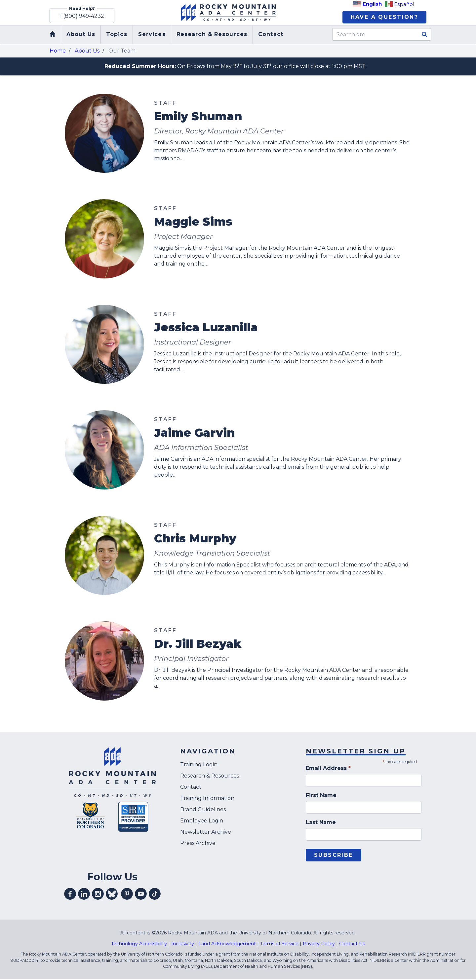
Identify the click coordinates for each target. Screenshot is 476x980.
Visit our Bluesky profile (112, 894)
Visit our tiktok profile (155, 894)
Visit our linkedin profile (84, 894)
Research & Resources (210, 776)
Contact (191, 787)
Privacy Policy (319, 944)
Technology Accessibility (139, 944)
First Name (321, 796)
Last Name (321, 823)
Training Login (199, 765)
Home (58, 51)
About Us (87, 51)
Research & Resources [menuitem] (212, 35)
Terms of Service (279, 944)
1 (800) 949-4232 (82, 16)
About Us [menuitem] (81, 35)
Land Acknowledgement (227, 944)
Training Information (207, 799)
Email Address (328, 769)
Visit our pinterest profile (127, 894)
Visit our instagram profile (98, 894)
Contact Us (352, 944)
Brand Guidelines (203, 810)
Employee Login (202, 821)
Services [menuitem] (152, 35)
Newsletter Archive (206, 832)
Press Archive (198, 843)
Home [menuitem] (53, 35)
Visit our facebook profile (70, 894)
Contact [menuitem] (271, 35)
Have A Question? (384, 17)
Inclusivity (183, 944)
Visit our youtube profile (141, 894)
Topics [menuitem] (117, 35)
